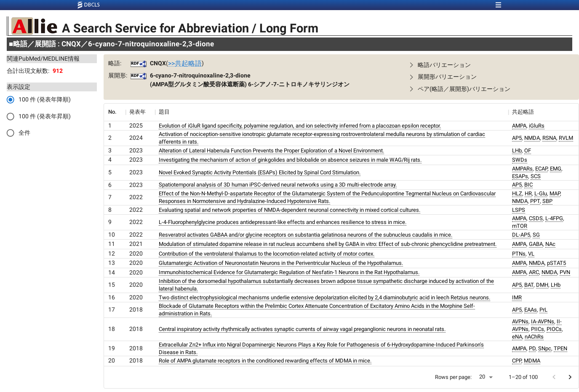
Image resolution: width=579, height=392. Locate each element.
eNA (517, 337)
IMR (517, 297)
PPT (535, 201)
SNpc (545, 348)
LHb (517, 151)
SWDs (520, 160)
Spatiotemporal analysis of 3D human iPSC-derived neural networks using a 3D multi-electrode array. (278, 185)
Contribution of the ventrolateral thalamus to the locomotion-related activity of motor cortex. (267, 254)
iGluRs (537, 126)
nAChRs (534, 337)
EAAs (531, 310)
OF (528, 151)
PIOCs (554, 329)
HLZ (517, 193)
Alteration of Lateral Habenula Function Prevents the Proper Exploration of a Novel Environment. (271, 151)
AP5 (517, 138)
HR (528, 193)
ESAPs (520, 176)
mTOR (520, 226)
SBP (547, 201)
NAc (550, 244)
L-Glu (541, 193)
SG (536, 235)
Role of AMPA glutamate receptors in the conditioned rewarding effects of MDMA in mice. (265, 361)
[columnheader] (115, 112)
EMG (556, 169)
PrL (543, 310)
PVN (565, 272)
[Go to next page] (570, 377)
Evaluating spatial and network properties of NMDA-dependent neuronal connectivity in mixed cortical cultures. (289, 210)
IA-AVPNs (543, 321)
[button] (488, 65)
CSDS (536, 218)
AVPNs (520, 321)
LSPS (519, 210)
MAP (555, 193)
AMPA (519, 126)
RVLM (566, 138)
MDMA (532, 361)
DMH (542, 285)
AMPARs (522, 169)
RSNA (549, 138)
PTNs (519, 254)
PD (532, 348)
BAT (529, 285)
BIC (528, 185)
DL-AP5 (521, 235)
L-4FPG (554, 218)
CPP (517, 361)
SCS (536, 176)
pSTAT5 (556, 263)
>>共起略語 (185, 63)
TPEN (560, 348)
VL (531, 254)
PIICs (538, 329)
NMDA (532, 138)
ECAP (541, 169)
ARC (534, 272)
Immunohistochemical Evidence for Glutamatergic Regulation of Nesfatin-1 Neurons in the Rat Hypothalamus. (289, 272)
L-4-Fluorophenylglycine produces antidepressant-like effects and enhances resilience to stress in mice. (283, 222)
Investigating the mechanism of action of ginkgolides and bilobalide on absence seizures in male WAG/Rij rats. (290, 160)
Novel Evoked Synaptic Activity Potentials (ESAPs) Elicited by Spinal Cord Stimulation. (260, 172)
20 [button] (482, 377)
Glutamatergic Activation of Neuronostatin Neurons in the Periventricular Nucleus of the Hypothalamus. (281, 263)
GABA (536, 244)
